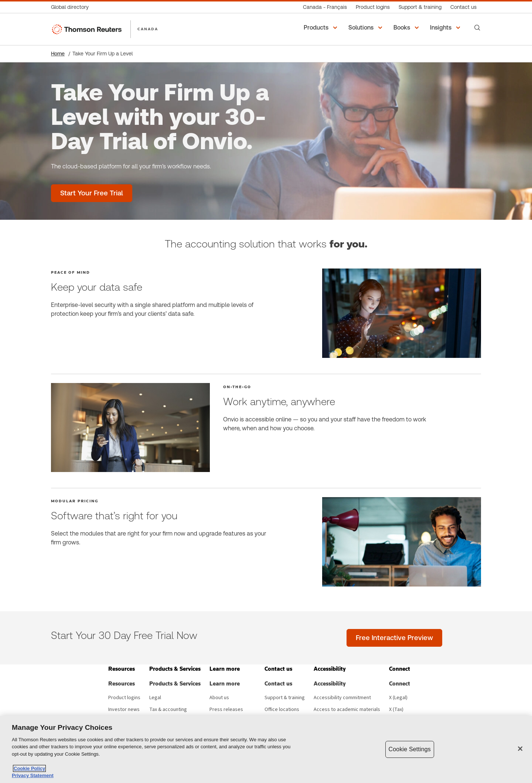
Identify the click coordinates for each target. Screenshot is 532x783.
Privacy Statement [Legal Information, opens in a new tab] (33, 775)
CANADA (148, 29)
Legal (155, 698)
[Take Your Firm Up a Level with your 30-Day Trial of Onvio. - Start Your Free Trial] (92, 193)
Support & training (285, 698)
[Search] (477, 28)
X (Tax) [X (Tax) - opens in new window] (396, 710)
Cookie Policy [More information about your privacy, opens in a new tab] (29, 768)
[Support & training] (420, 7)
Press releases (226, 710)
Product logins (124, 698)
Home (58, 54)
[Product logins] (373, 7)
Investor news (124, 710)
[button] (322, 28)
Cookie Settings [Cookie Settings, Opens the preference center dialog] (410, 749)
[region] (266, 749)
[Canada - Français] (325, 7)
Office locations (282, 710)
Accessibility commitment (342, 698)
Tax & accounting (168, 710)
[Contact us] (463, 7)
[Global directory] (72, 7)
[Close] (520, 749)
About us (219, 698)
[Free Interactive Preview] (394, 638)
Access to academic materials (347, 710)
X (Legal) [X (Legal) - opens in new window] (398, 698)
